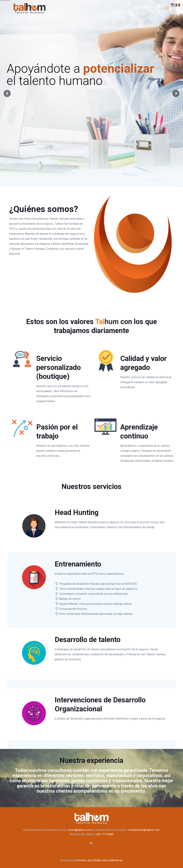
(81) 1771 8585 (105, 834)
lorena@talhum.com (80, 830)
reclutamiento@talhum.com (144, 830)
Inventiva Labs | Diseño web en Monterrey (99, 860)
